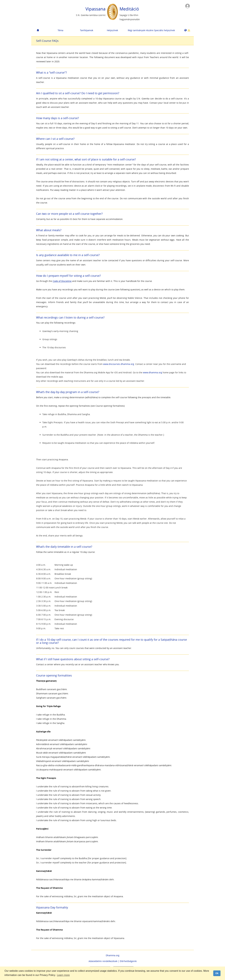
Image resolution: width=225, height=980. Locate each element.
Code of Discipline (62, 281)
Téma (60, 30)
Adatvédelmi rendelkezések (103, 961)
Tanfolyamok (87, 30)
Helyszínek (112, 30)
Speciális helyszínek (164, 30)
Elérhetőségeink (128, 961)
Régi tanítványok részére (140, 30)
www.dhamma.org (152, 372)
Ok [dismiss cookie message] (217, 973)
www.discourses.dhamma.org (119, 364)
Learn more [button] (63, 975)
